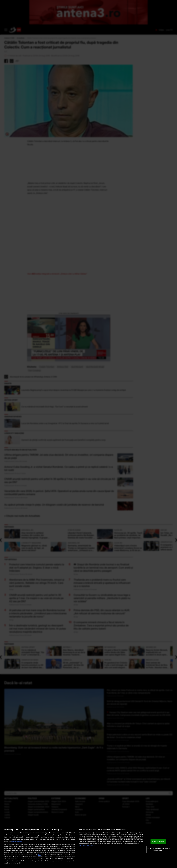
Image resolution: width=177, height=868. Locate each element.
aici (39, 855)
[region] (88, 847)
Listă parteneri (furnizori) (88, 845)
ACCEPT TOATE (158, 842)
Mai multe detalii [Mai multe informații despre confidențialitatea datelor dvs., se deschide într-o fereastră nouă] (17, 841)
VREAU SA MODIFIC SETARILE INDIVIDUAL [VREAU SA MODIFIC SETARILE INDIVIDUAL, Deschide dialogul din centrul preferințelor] (158, 849)
